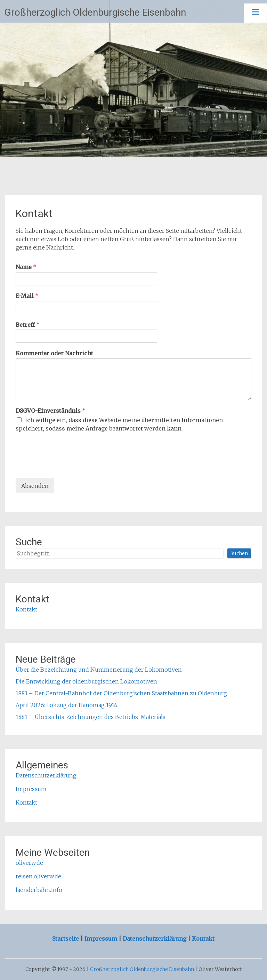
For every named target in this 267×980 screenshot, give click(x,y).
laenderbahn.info (39, 890)
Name (26, 267)
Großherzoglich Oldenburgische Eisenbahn (95, 12)
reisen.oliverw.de (38, 876)
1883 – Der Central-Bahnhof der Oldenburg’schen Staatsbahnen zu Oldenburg (121, 693)
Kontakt (26, 609)
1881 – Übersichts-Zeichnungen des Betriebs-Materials (91, 717)
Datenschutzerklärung (46, 775)
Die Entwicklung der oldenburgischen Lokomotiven (86, 681)
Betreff (28, 325)
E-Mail (27, 296)
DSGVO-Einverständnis (51, 411)
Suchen (239, 553)
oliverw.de (29, 863)
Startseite (66, 939)
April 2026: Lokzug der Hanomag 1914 (67, 705)
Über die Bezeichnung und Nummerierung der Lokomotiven (99, 670)
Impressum (31, 789)
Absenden (35, 486)
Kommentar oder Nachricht (54, 353)
